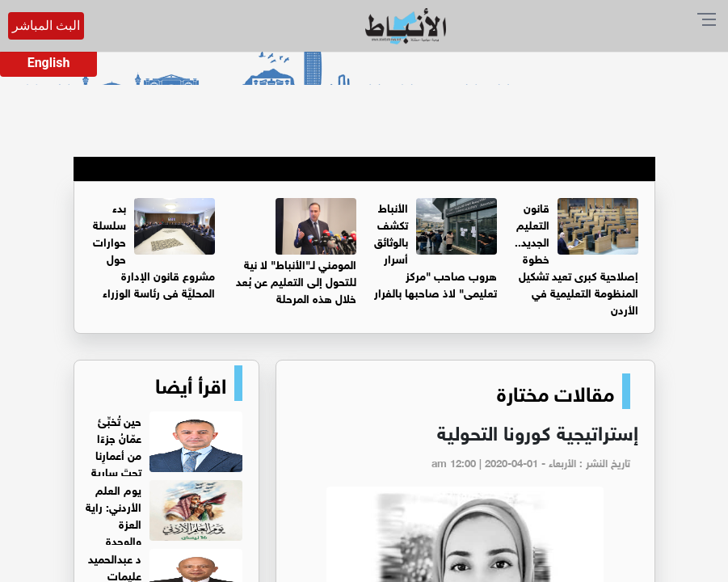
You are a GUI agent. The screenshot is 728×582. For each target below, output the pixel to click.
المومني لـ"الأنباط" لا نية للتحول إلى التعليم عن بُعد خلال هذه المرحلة (296, 280)
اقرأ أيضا (191, 383)
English (49, 63)
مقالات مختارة (555, 391)
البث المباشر (46, 25)
